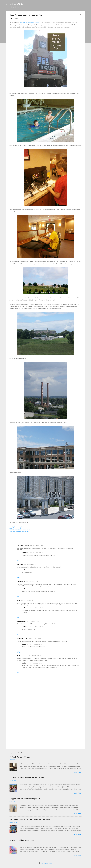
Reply (18, 561)
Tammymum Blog (22, 638)
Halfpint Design (21, 621)
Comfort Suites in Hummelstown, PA (30, 23)
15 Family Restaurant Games (20, 757)
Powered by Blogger (46, 863)
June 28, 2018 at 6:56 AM (36, 663)
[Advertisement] (45, 732)
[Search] (84, 5)
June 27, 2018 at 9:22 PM (35, 656)
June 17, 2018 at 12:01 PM (36, 545)
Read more (78, 772)
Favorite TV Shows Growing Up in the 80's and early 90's (30, 819)
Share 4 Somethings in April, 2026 (22, 840)
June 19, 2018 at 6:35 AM (36, 608)
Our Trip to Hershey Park (17, 527)
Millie (18, 601)
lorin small (20, 564)
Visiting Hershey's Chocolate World (20, 529)
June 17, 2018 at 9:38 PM (30, 564)
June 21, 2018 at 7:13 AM (36, 627)
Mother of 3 (26, 553)
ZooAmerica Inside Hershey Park (19, 531)
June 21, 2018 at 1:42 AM (33, 621)
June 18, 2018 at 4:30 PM (27, 601)
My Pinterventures (22, 656)
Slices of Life (17, 4)
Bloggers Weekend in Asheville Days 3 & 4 (25, 799)
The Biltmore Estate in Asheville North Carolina (27, 778)
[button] (80, 15)
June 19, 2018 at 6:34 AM (36, 553)
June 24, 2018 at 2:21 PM (34, 639)
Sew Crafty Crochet (23, 545)
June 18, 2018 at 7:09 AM (32, 582)
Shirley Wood (21, 582)
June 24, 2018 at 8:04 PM (36, 644)
